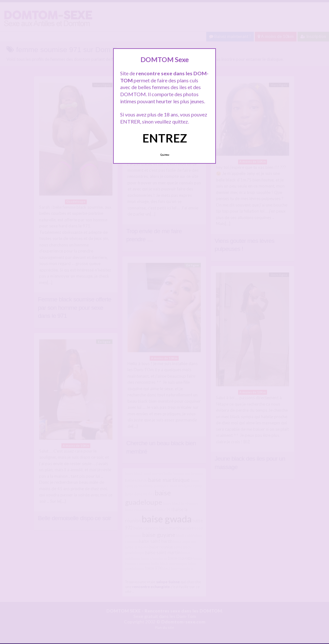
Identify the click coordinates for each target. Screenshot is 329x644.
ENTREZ (165, 138)
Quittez (165, 155)
